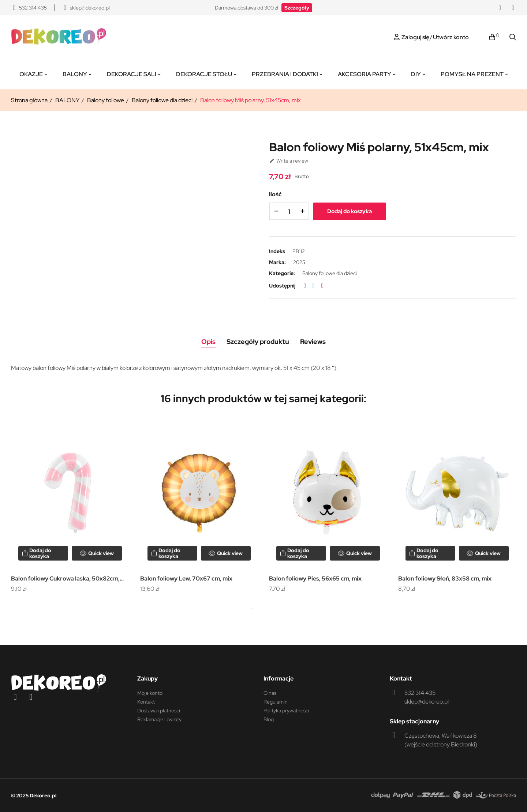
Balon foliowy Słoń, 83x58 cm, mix (445, 579)
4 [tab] (274, 608)
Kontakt (146, 702)
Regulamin (276, 702)
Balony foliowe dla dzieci (330, 273)
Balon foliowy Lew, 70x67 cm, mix (186, 579)
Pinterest (322, 286)
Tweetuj (314, 286)
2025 (299, 262)
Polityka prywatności (286, 711)
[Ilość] (289, 211)
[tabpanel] (70, 507)
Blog (269, 719)
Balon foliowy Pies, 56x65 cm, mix (315, 579)
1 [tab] (253, 608)
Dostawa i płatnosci (159, 711)
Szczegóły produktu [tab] (258, 342)
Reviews (313, 342)
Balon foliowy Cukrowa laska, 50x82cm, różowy (65, 579)
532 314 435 (420, 693)
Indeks (277, 251)
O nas (270, 693)
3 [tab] (267, 608)
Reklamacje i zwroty (159, 719)
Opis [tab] (208, 342)
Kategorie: (282, 273)
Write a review (289, 161)
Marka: (277, 262)
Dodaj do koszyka (350, 211)
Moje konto (150, 693)
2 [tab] (260, 608)
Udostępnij (305, 286)
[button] (297, 8)
